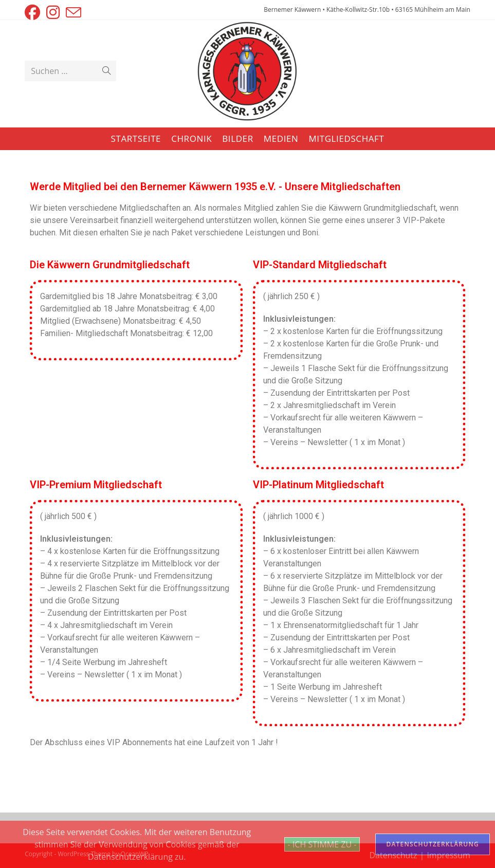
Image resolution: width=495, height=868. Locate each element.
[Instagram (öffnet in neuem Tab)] (53, 12)
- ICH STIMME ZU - (322, 844)
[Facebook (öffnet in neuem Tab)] (34, 12)
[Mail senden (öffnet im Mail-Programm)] (74, 12)
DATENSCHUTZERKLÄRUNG (433, 844)
